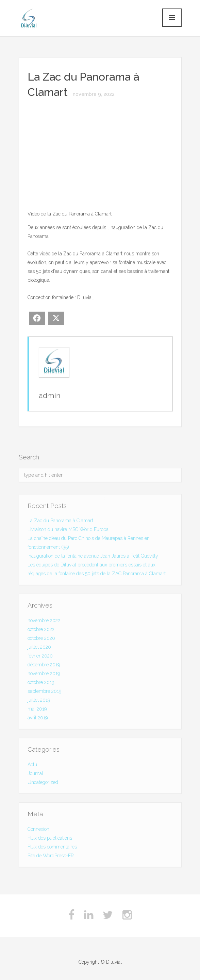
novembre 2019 (44, 675)
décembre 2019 (44, 666)
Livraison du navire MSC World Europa (68, 531)
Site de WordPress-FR (51, 857)
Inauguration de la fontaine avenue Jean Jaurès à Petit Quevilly (93, 557)
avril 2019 (38, 719)
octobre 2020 (41, 639)
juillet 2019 (39, 701)
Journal (35, 774)
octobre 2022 (41, 630)
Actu (32, 766)
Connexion (38, 830)
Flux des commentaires (52, 848)
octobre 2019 (41, 683)
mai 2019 (37, 710)
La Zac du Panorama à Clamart (60, 522)
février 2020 (40, 657)
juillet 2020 (39, 648)
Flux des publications (50, 839)
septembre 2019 (44, 692)
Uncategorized (43, 783)
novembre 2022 (44, 622)
